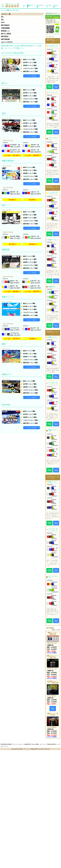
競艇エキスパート (53, 431)
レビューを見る (32, 76)
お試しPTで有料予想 (7, 42)
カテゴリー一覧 (41, 6)
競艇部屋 (6, 250)
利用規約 (9, 744)
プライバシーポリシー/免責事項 (21, 744)
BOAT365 (6, 405)
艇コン (5, 83)
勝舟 (4, 344)
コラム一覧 (56, 6)
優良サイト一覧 (31, 6)
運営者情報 (4, 744)
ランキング (49, 6)
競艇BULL (52, 287)
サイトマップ (4, 746)
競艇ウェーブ (8, 297)
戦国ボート (7, 374)
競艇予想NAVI (8, 161)
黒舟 (4, 114)
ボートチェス (53, 93)
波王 (4, 205)
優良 (2, 17)
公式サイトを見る (49, 87)
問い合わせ (33, 744)
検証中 (3, 22)
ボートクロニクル (53, 139)
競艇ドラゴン (53, 240)
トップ (24, 6)
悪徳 (2, 20)
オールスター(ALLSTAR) (13, 53)
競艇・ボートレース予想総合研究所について (48, 744)
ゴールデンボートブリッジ (53, 46)
